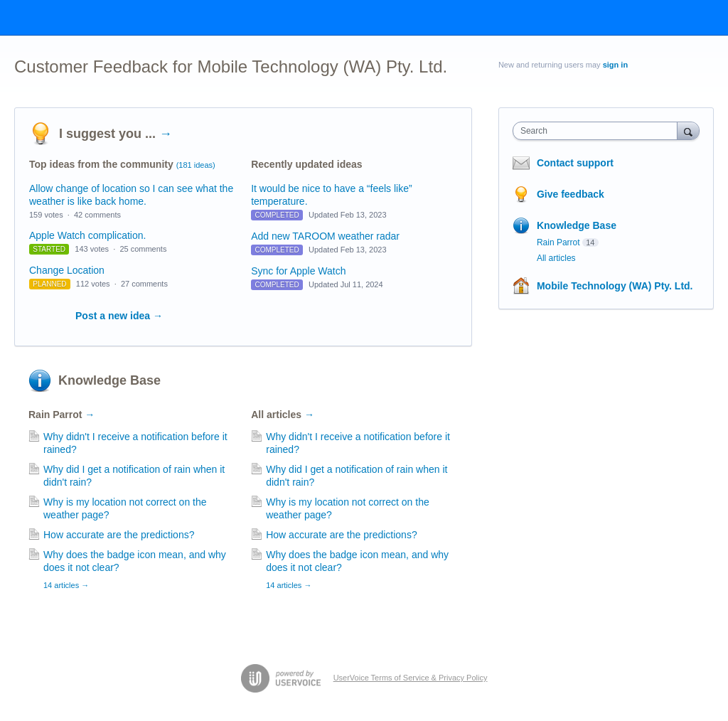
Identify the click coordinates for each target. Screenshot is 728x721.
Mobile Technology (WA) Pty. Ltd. (615, 286)
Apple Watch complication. (87, 235)
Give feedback (571, 194)
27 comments (144, 284)
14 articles (66, 585)
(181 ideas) (196, 165)
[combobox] (598, 131)
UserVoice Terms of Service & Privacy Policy (411, 678)
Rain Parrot (61, 415)
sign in (615, 65)
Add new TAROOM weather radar (325, 236)
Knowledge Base (109, 380)
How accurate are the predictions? (119, 535)
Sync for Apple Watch (298, 271)
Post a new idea (119, 316)
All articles (283, 415)
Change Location (67, 270)
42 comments (97, 215)
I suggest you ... (116, 134)
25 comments (143, 249)
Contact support (575, 163)
